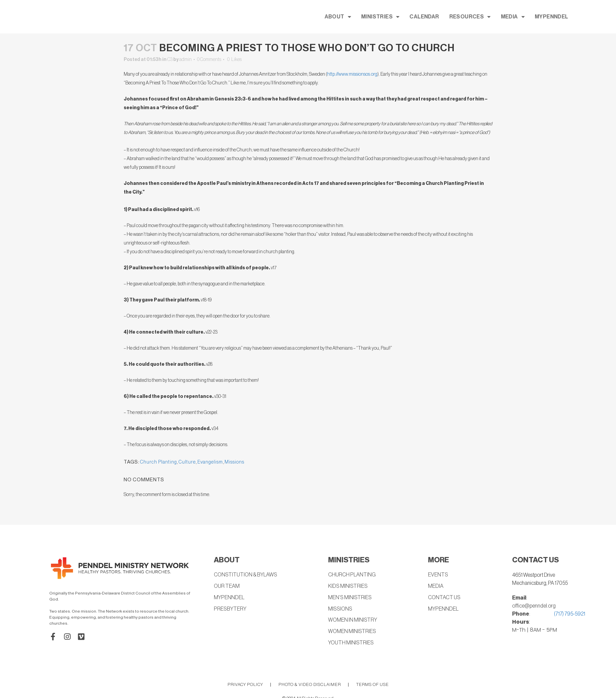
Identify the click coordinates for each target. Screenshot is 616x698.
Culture (187, 462)
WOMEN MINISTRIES (352, 632)
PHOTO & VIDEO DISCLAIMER (310, 685)
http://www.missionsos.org (352, 74)
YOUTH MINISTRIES (351, 643)
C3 (170, 60)
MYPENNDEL (599, 17)
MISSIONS (340, 609)
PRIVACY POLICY (245, 685)
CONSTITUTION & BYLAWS (245, 575)
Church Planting (159, 462)
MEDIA (560, 17)
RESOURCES (517, 17)
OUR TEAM (227, 586)
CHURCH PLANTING (352, 575)
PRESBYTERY (230, 609)
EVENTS (438, 575)
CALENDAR (472, 17)
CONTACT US (444, 598)
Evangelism (210, 462)
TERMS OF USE (373, 685)
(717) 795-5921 (570, 614)
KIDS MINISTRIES (348, 586)
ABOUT (385, 17)
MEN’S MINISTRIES (350, 598)
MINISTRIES (428, 17)
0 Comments (209, 60)
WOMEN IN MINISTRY (353, 621)
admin (186, 60)
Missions (234, 462)
